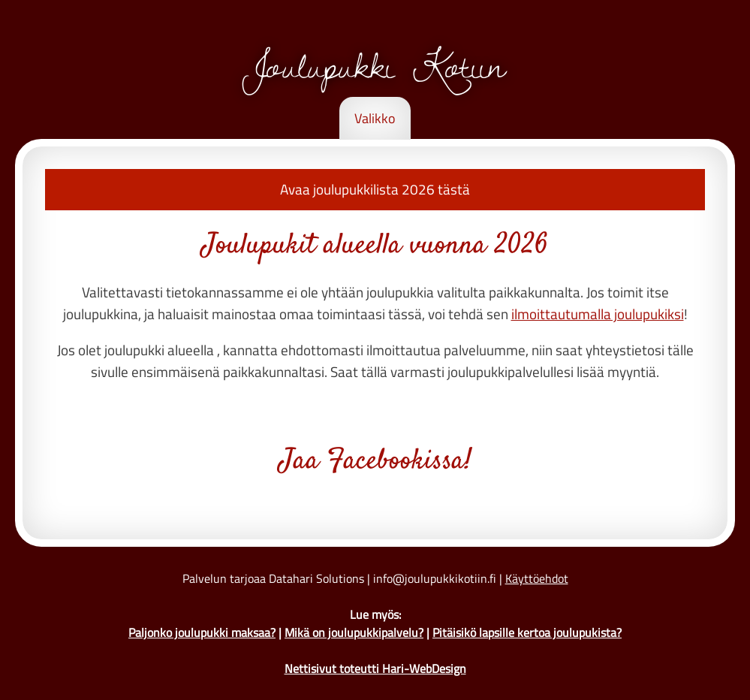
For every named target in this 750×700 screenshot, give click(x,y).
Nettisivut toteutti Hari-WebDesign (375, 668)
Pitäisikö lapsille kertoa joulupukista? (527, 632)
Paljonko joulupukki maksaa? (202, 632)
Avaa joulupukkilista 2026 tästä (375, 189)
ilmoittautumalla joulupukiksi (598, 314)
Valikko (375, 118)
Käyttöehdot (537, 578)
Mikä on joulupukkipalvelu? (354, 632)
